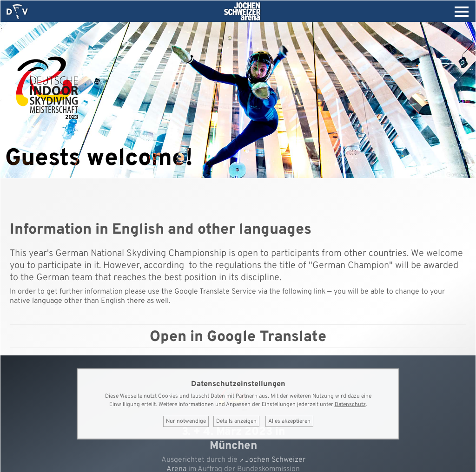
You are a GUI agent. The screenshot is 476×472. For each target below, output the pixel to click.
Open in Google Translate (238, 337)
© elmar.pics (460, 175)
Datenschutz (350, 405)
